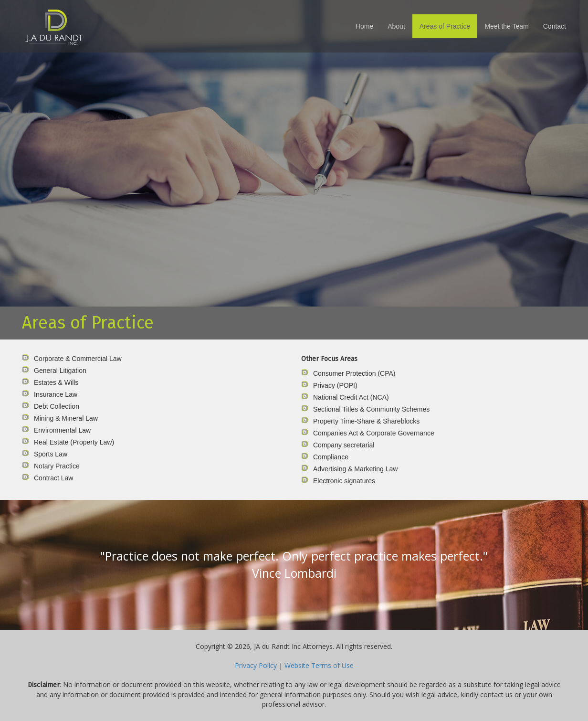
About (396, 26)
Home (364, 26)
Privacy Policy (256, 665)
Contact (555, 26)
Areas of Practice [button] (445, 26)
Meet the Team (506, 26)
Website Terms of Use (319, 665)
